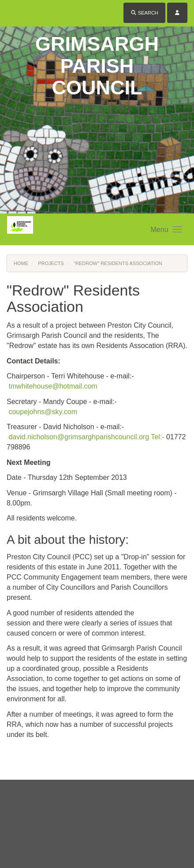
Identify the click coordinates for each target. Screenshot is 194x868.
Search (144, 13)
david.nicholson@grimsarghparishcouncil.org (79, 437)
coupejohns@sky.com (43, 412)
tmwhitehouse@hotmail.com (53, 386)
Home (21, 263)
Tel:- (157, 437)
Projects (51, 263)
